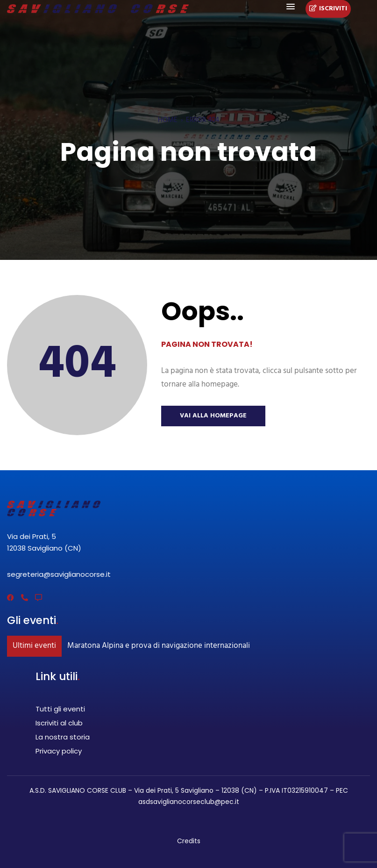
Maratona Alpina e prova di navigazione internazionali (159, 646)
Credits (189, 841)
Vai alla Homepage (213, 416)
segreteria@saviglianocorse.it (59, 574)
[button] (291, 7)
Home (168, 120)
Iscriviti (328, 9)
